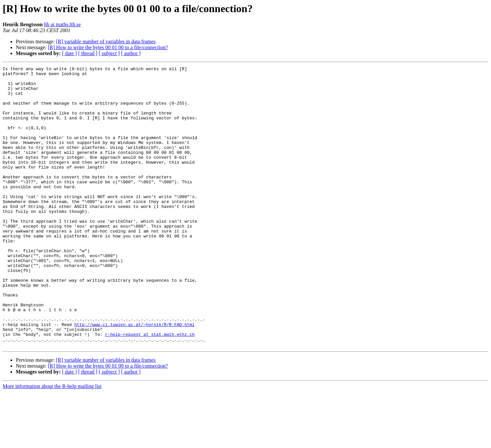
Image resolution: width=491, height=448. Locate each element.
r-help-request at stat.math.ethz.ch (150, 388)
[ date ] (69, 53)
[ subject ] (109, 53)
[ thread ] (88, 53)
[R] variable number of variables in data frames (106, 41)
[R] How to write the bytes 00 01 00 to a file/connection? (108, 47)
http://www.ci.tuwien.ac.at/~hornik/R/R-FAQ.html (134, 377)
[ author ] (131, 53)
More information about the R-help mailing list (52, 442)
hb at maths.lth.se (62, 24)
